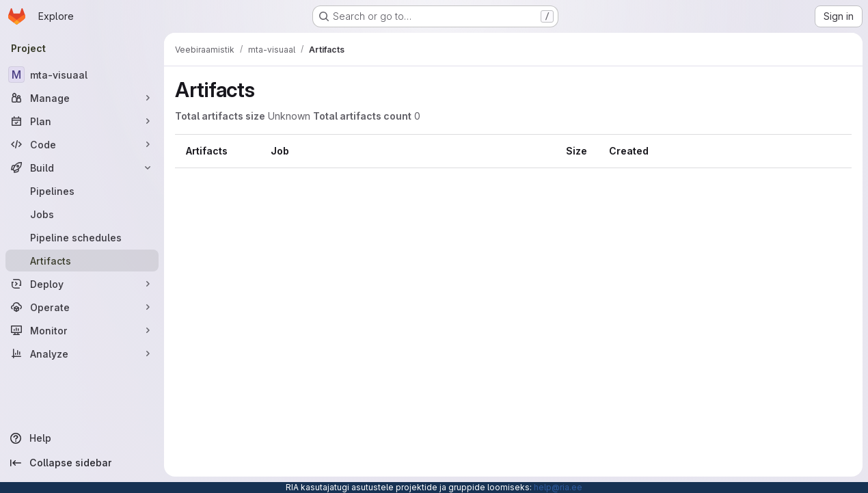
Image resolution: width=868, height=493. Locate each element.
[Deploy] (82, 284)
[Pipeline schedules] (82, 237)
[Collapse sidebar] (82, 463)
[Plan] (82, 121)
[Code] (82, 144)
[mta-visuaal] (82, 75)
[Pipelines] (82, 191)
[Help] (82, 438)
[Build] (82, 168)
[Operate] (82, 307)
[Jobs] (82, 214)
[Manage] (82, 98)
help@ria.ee (558, 487)
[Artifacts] (82, 261)
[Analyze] (82, 354)
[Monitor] (82, 330)
